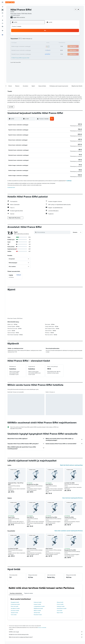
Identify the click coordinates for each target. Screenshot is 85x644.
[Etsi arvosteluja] (53, 228)
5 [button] (26, 39)
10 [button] (19, 43)
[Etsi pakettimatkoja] (3, 16)
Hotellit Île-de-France (41, 641)
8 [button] (37, 39)
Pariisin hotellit (60, 641)
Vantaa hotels (37, 609)
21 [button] (33, 47)
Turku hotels (14, 611)
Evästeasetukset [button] (11, 184)
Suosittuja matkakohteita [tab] (16, 589)
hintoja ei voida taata (42, 624)
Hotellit (16, 641)
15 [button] (37, 43)
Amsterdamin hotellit (62, 605)
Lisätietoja (69, 177)
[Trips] (3, 31)
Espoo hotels (60, 609)
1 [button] (37, 36)
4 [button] (22, 39)
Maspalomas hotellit (38, 605)
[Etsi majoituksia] (3, 10)
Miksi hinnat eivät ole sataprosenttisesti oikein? (46, 633)
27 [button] (29, 50)
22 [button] (37, 47)
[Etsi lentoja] (3, 7)
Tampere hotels (14, 609)
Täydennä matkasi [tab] (29, 589)
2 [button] (40, 36)
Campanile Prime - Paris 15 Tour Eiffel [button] (16, 480)
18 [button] (22, 47)
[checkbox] (15, 272)
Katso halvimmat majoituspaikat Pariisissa (73, 494)
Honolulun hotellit (15, 607)
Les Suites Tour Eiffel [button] (69, 479)
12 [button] (26, 43)
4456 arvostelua (21, 17)
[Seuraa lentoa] (3, 23)
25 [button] (22, 50)
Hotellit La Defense (51, 641)
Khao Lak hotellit (15, 603)
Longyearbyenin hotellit (39, 603)
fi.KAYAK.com (10, 641)
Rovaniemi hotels (38, 611)
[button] (3, 2)
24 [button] (19, 50)
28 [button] (33, 50)
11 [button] (22, 43)
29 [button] (37, 50)
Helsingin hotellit (61, 603)
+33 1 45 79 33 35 (15, 15)
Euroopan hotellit (23, 641)
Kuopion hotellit (37, 601)
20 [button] (29, 47)
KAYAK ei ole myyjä (46, 628)
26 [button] (26, 50)
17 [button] (19, 47)
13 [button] (29, 43)
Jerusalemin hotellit (15, 605)
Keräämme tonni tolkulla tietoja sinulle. (46, 631)
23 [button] (40, 47)
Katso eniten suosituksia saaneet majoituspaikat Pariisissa (69, 527)
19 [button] (26, 47)
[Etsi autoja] (3, 13)
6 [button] (29, 39)
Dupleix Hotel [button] (11, 513)
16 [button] (40, 43)
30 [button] (40, 50)
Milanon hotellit (37, 607)
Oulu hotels (59, 607)
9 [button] (40, 39)
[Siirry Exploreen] (3, 20)
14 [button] (33, 43)
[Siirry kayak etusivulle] (10, 2)
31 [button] (19, 54)
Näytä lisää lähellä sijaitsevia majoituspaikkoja (71, 461)
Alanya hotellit (60, 598)
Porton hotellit (60, 601)
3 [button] (19, 39)
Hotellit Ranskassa (32, 641)
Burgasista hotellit (15, 598)
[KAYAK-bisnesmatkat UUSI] (3, 26)
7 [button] (33, 39)
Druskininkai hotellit (15, 601)
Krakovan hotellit (38, 598)
